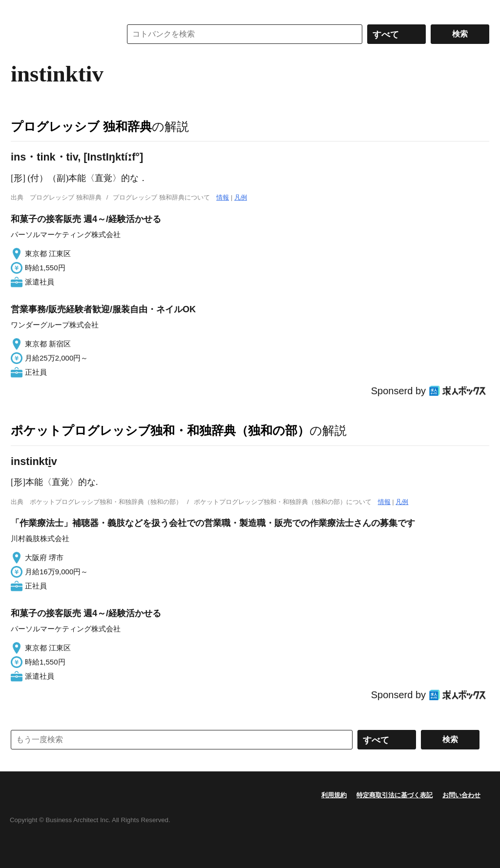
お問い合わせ (461, 795)
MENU (21, 10)
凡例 (241, 197)
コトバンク (59, 34)
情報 (223, 197)
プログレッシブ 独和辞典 (81, 126)
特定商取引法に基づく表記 (395, 795)
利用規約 (334, 795)
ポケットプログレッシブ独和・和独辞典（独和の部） (160, 430)
